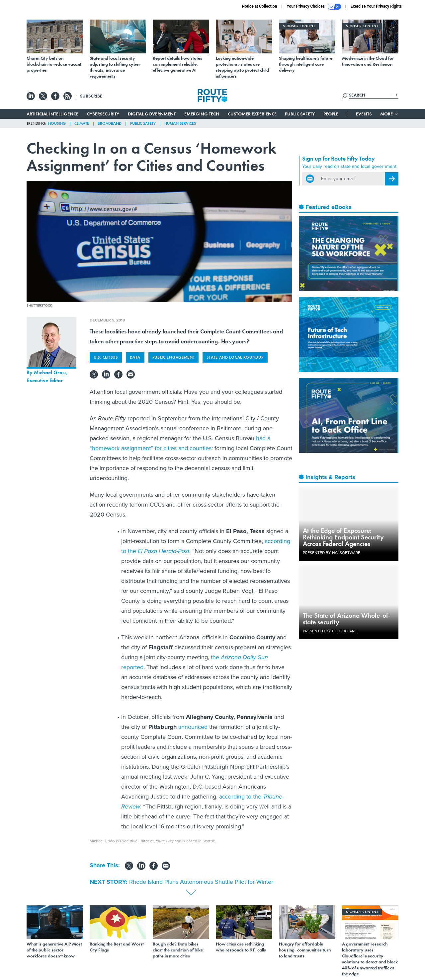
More (389, 114)
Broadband (110, 123)
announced (193, 727)
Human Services (180, 123)
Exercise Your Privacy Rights (376, 6)
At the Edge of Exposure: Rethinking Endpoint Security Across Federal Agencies (343, 537)
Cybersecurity (103, 114)
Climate (82, 123)
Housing (57, 123)
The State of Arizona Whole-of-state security (347, 619)
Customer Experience (252, 114)
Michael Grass (50, 372)
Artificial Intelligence (52, 114)
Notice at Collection (259, 6)
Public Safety (300, 114)
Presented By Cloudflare (330, 631)
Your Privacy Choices (314, 7)
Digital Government (152, 114)
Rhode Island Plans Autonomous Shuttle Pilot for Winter (201, 882)
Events (364, 114)
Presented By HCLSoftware (332, 553)
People (331, 114)
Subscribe (91, 96)
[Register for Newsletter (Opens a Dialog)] (392, 179)
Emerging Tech (202, 114)
